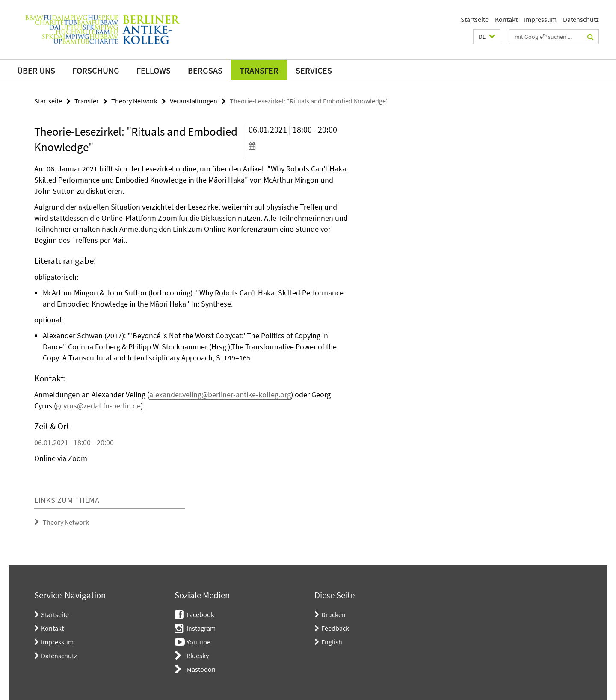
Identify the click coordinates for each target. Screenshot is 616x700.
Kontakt (506, 19)
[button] (487, 37)
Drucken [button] (333, 614)
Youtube (198, 642)
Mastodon (201, 669)
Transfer (259, 70)
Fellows (154, 70)
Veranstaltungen (194, 101)
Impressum (540, 19)
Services (314, 70)
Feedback (335, 628)
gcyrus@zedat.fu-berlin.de (98, 406)
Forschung (96, 70)
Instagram (201, 628)
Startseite (475, 19)
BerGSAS (205, 70)
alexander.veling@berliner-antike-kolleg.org (220, 394)
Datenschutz (581, 19)
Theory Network (134, 101)
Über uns (36, 70)
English (332, 642)
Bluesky (198, 656)
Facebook (200, 614)
